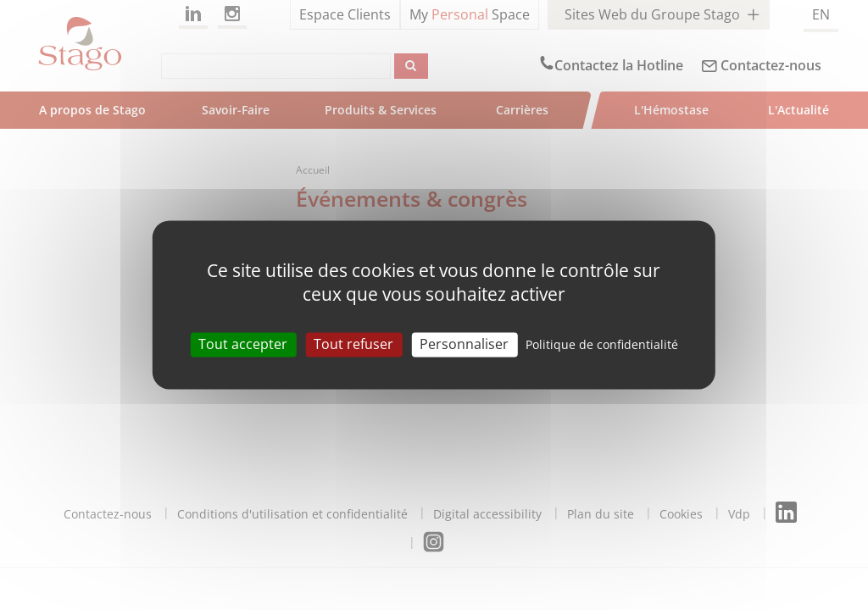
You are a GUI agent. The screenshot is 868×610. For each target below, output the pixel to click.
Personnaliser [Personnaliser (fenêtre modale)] (464, 344)
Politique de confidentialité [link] (602, 344)
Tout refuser (353, 344)
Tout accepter (243, 344)
